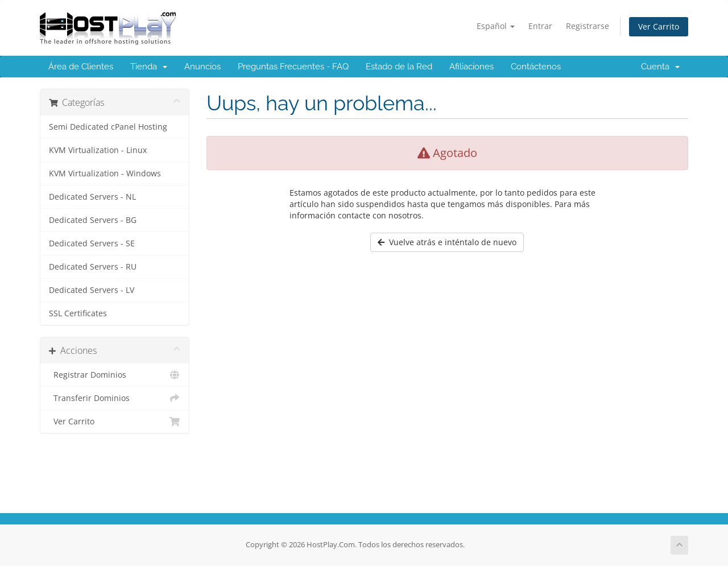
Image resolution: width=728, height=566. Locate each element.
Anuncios (202, 67)
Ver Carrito (659, 26)
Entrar (540, 26)
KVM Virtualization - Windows (105, 173)
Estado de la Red (399, 67)
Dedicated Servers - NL (92, 197)
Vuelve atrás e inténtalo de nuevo (447, 242)
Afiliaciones (471, 67)
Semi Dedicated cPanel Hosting (108, 127)
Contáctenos (536, 67)
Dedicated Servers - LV (92, 290)
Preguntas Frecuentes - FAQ (293, 67)
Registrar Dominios (115, 375)
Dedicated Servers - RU (93, 267)
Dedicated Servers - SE (92, 243)
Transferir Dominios (115, 398)
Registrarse (588, 26)
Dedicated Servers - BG (93, 220)
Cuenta (660, 67)
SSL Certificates (78, 313)
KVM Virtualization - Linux (98, 150)
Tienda (149, 67)
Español (496, 26)
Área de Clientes (81, 67)
